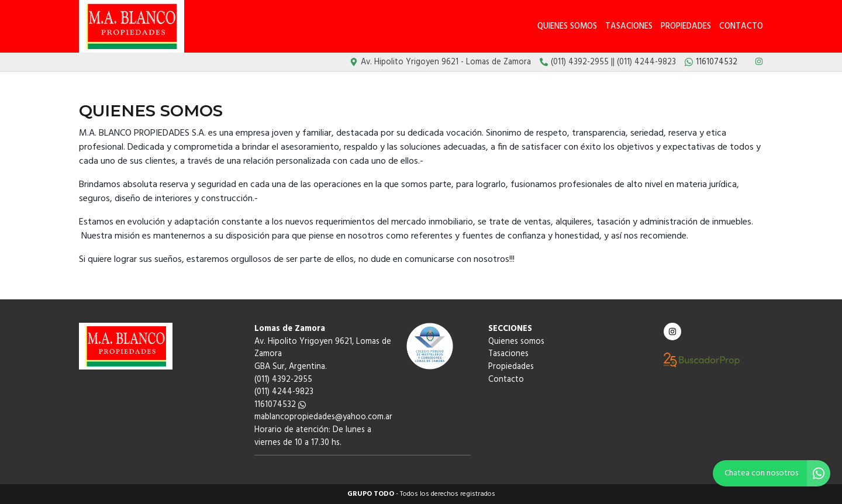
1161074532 (280, 405)
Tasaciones (629, 27)
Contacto (741, 27)
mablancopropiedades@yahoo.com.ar (323, 417)
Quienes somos (567, 27)
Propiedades (686, 27)
